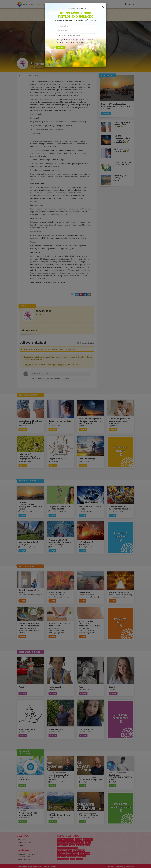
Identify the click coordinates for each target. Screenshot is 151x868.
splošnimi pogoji (73, 40)
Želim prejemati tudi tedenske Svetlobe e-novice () (75, 42)
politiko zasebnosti (86, 40)
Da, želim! (61, 47)
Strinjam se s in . (75, 40)
